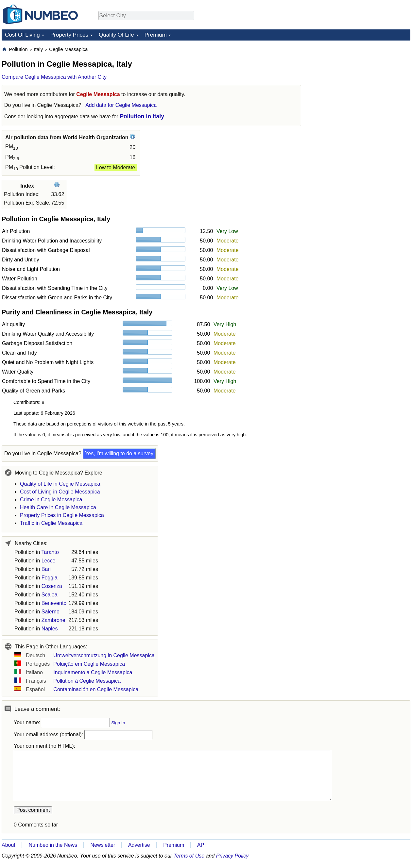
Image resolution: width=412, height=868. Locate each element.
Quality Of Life (116, 35)
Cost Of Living (22, 35)
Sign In (118, 723)
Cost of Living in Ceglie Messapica (60, 492)
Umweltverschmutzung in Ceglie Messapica (104, 655)
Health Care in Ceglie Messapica (58, 507)
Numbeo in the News (53, 845)
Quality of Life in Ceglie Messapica (60, 484)
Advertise (139, 845)
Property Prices (69, 35)
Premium (156, 35)
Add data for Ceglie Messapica (121, 105)
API (201, 845)
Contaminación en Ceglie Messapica (96, 689)
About (9, 845)
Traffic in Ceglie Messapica (51, 523)
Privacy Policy (232, 856)
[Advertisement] (361, 87)
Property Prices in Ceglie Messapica (62, 515)
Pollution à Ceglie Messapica (87, 681)
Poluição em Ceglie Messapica (89, 664)
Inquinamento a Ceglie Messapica (93, 672)
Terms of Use (189, 856)
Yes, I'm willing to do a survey (119, 453)
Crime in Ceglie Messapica (51, 500)
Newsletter (103, 845)
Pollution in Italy (142, 116)
